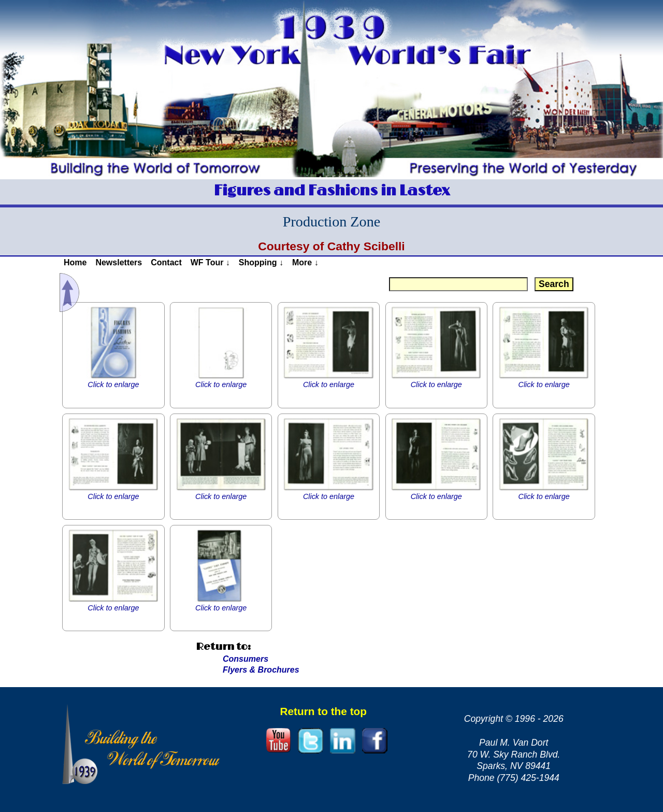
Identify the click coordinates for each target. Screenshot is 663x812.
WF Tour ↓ (210, 262)
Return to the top (323, 711)
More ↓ (305, 262)
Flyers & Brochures (261, 670)
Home (75, 262)
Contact (166, 262)
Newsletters (119, 262)
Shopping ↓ (261, 262)
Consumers (246, 659)
